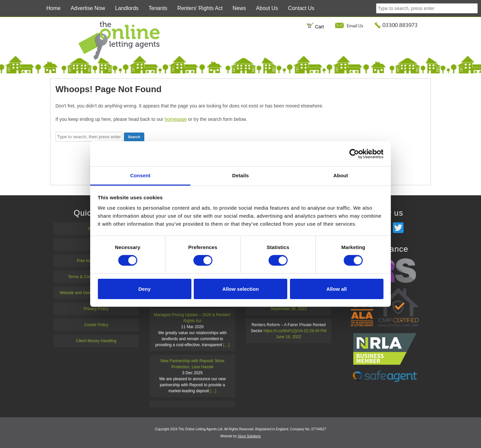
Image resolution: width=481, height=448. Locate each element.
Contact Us (301, 8)
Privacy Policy (96, 309)
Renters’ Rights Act (200, 8)
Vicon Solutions (249, 436)
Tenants (158, 8)
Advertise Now (88, 8)
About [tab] (341, 175)
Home (54, 8)
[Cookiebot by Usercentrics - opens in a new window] (354, 154)
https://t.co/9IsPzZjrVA (283, 331)
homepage (176, 119)
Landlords (127, 8)
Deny (144, 289)
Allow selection (240, 289)
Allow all (337, 289)
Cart (315, 27)
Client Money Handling (96, 341)
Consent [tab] (140, 175)
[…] (226, 345)
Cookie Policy (96, 325)
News (239, 8)
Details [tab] (240, 175)
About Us (267, 8)
